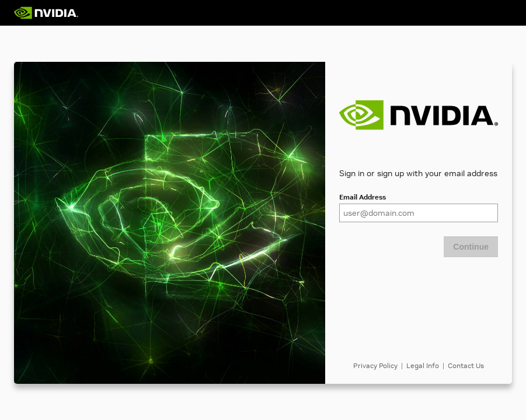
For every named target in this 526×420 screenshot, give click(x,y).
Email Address (363, 197)
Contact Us (466, 365)
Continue (471, 247)
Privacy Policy (375, 365)
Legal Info (423, 365)
